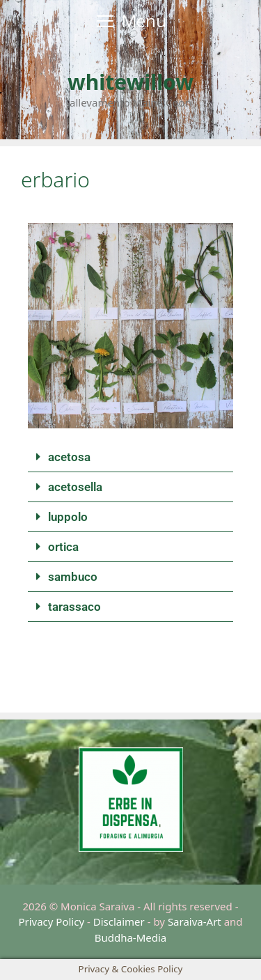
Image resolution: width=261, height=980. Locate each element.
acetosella (75, 487)
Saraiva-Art (195, 921)
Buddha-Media (131, 938)
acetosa (69, 457)
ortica (63, 547)
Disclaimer (119, 921)
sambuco (73, 577)
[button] (130, 457)
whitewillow (130, 82)
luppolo (68, 517)
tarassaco (74, 607)
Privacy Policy (51, 921)
